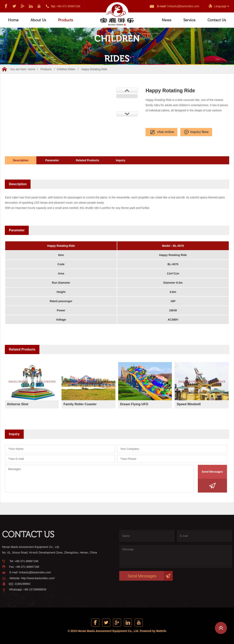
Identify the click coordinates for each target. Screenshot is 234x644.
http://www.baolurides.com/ (38, 578)
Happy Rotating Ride (94, 69)
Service (189, 20)
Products (66, 20)
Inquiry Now (196, 132)
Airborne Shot (18, 404)
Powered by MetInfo (153, 631)
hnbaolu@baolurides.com (183, 6)
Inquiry (121, 160)
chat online (162, 132)
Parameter (52, 160)
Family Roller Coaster (80, 404)
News (167, 20)
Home (13, 20)
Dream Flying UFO (134, 404)
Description (21, 160)
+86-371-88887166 (68, 6)
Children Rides (66, 69)
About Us (38, 20)
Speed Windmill (189, 404)
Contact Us (217, 20)
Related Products (88, 160)
